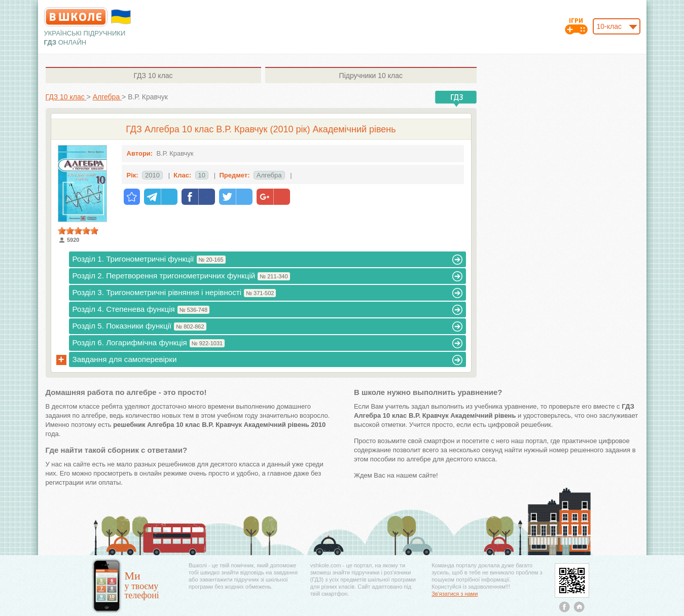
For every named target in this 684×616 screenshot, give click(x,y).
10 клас (153, 76)
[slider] (78, 231)
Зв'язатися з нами (455, 594)
